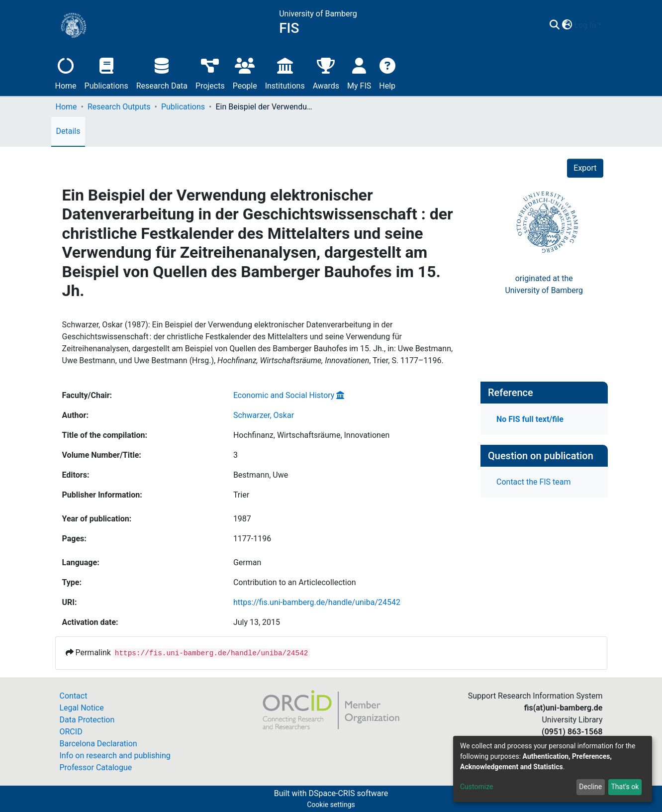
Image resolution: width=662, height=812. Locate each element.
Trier (241, 495)
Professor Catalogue (96, 767)
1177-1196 (252, 539)
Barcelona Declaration (98, 744)
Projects (210, 72)
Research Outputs (119, 107)
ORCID (71, 732)
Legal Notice (82, 708)
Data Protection (87, 720)
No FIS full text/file (530, 419)
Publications (106, 72)
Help (387, 72)
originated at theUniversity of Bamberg (544, 284)
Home (66, 72)
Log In (585, 25)
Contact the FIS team (534, 482)
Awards (326, 72)
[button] (567, 25)
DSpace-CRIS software (348, 793)
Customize (476, 787)
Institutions (285, 72)
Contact (74, 696)
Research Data (162, 72)
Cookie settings (331, 805)
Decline (590, 787)
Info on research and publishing (115, 756)
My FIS (359, 72)
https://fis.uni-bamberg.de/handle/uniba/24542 (317, 602)
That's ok (625, 787)
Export (585, 168)
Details (68, 131)
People (245, 72)
